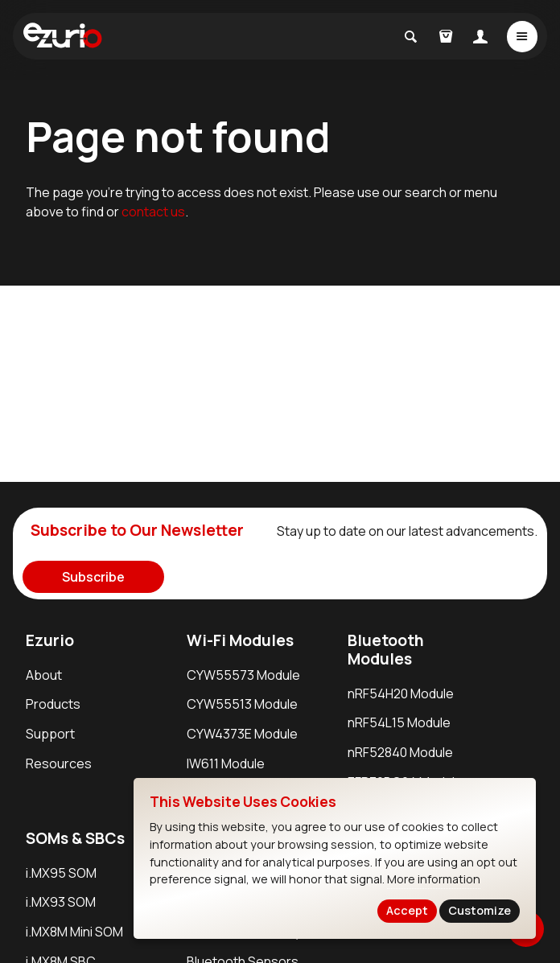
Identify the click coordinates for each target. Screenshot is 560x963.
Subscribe (93, 577)
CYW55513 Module (242, 704)
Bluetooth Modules (386, 650)
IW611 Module (226, 763)
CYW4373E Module (242, 734)
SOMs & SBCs (75, 838)
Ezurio (50, 640)
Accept (407, 910)
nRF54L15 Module (399, 722)
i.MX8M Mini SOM (74, 932)
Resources (59, 763)
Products (53, 704)
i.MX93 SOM (61, 902)
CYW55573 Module (243, 675)
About (44, 675)
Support (50, 734)
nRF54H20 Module (401, 693)
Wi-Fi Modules (240, 640)
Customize (480, 910)
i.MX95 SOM (61, 873)
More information (434, 879)
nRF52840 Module (400, 752)
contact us (153, 212)
